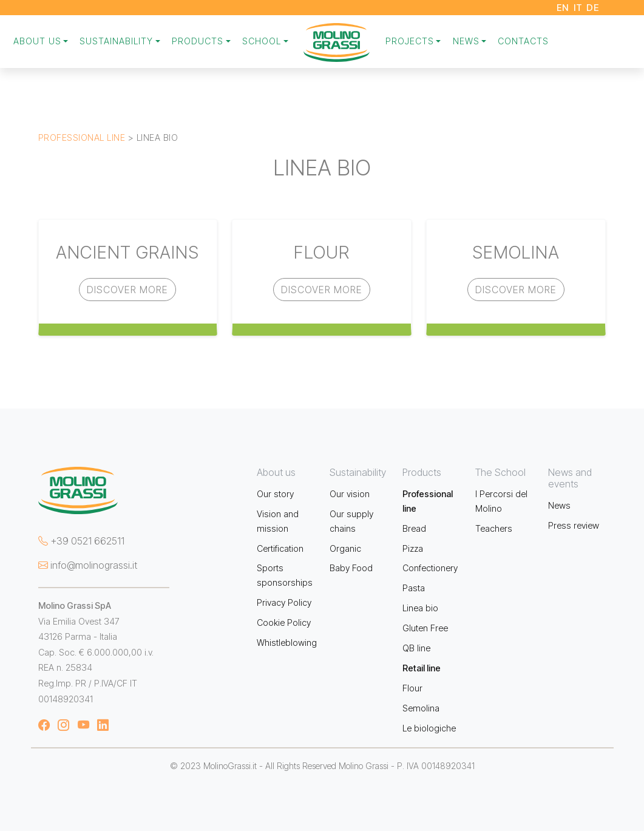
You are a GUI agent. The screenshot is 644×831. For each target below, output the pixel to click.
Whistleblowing (287, 643)
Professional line (82, 137)
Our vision (350, 494)
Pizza (413, 548)
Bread (414, 528)
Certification (280, 548)
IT (578, 8)
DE (593, 8)
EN (563, 8)
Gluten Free (425, 628)
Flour (412, 688)
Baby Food (351, 568)
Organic (345, 548)
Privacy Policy (284, 602)
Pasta (414, 588)
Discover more (127, 290)
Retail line (422, 668)
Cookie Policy (284, 622)
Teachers (494, 528)
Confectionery (430, 568)
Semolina (421, 708)
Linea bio (420, 608)
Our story (275, 494)
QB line (416, 648)
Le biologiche (429, 728)
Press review (574, 525)
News (559, 505)
